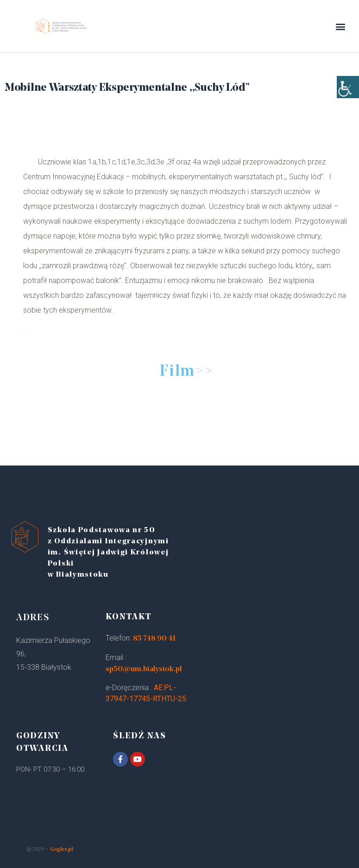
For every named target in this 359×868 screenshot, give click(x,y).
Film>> (186, 372)
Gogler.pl (61, 850)
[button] (341, 26)
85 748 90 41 (154, 639)
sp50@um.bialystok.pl (144, 669)
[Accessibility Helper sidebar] (348, 93)
